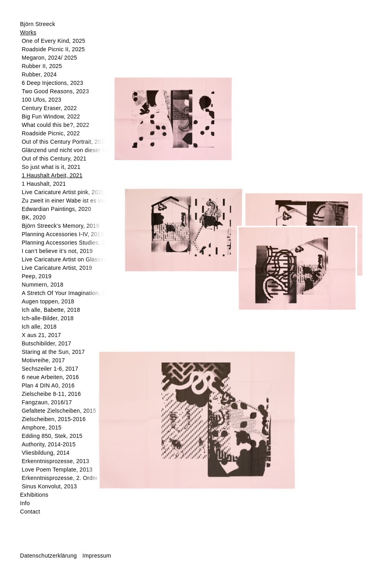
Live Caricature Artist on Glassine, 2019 (73, 259)
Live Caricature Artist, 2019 (57, 268)
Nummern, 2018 (42, 285)
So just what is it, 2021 (51, 167)
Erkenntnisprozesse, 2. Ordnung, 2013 (72, 478)
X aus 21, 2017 (41, 335)
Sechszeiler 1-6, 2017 (50, 369)
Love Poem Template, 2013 (57, 470)
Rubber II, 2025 (42, 66)
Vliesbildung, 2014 (45, 453)
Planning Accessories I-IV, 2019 (63, 234)
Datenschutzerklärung (48, 556)
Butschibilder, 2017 (46, 343)
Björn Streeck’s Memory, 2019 (60, 226)
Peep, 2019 (36, 276)
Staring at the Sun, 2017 (53, 352)
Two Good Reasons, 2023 (55, 91)
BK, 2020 (34, 217)
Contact (30, 512)
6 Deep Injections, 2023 (52, 83)
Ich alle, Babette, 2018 (51, 310)
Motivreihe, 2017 (43, 360)
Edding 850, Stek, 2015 (52, 436)
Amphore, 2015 (41, 427)
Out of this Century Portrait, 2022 (64, 142)
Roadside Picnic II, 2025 (53, 49)
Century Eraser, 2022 (49, 108)
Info (25, 503)
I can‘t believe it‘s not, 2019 (57, 251)
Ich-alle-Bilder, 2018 (48, 318)
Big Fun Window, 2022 (51, 116)
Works (28, 32)
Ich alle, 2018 (39, 327)
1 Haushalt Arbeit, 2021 (52, 175)
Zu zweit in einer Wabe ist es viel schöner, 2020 (83, 201)
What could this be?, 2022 (55, 125)
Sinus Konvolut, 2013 (49, 486)
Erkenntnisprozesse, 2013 (55, 461)
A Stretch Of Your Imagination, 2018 (68, 293)
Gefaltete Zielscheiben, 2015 (59, 411)
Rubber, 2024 (39, 74)
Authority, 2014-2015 (49, 444)
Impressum (97, 556)
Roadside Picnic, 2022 (51, 133)
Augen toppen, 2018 (48, 301)
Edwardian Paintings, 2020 (56, 209)
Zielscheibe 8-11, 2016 (51, 394)
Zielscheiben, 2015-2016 (54, 419)
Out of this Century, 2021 (54, 159)
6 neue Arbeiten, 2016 (50, 377)
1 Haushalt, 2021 (44, 184)
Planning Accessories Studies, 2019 (68, 243)
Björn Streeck (38, 24)
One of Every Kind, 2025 (53, 41)
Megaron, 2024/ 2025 (49, 58)
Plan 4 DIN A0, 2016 (48, 385)
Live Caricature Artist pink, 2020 (63, 192)
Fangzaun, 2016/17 (47, 402)
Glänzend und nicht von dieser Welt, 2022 (76, 150)
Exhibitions (34, 495)
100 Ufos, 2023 (41, 100)
